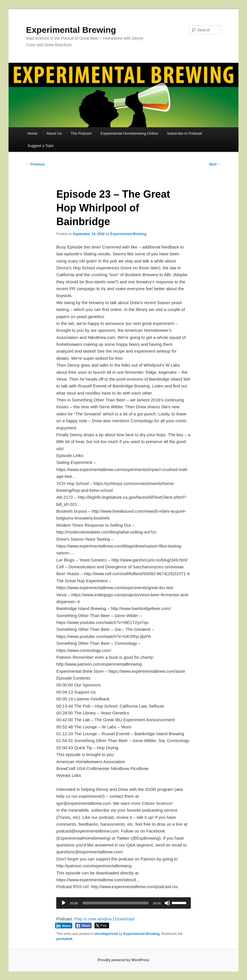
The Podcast (81, 133)
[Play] (64, 903)
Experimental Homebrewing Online (129, 133)
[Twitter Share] (102, 926)
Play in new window (93, 919)
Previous (35, 164)
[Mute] (167, 903)
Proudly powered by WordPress (124, 960)
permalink (64, 939)
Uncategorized (106, 934)
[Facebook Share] (83, 926)
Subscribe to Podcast (184, 133)
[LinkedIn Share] (64, 926)
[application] (123, 903)
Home (32, 133)
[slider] (116, 903)
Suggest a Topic (41, 146)
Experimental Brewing (71, 30)
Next (215, 164)
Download (125, 919)
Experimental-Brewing (128, 234)
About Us (54, 133)
